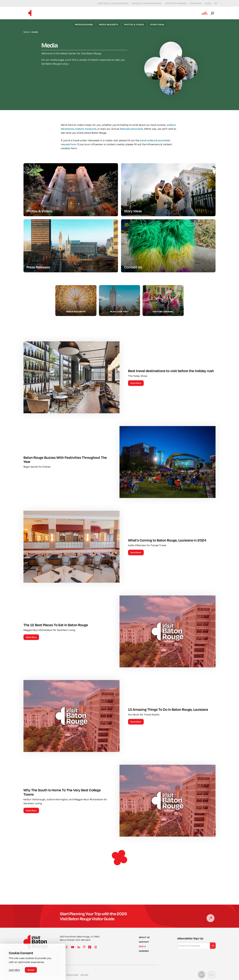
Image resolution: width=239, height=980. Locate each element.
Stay (167, 13)
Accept (31, 970)
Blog (206, 3)
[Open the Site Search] (213, 13)
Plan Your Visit (187, 13)
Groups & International (145, 3)
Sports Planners (174, 3)
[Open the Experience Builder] (205, 13)
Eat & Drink (150, 13)
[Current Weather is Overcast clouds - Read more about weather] (214, 3)
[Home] (30, 13)
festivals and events (132, 132)
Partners (194, 3)
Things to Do (111, 13)
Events (131, 13)
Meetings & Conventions (111, 3)
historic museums (86, 132)
